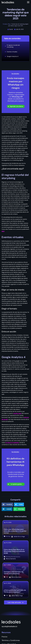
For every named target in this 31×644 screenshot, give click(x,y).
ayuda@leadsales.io (9, 626)
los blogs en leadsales (12, 443)
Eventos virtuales (12, 52)
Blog (9, 24)
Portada (5, 24)
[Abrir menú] (28, 2)
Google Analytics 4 (13, 56)
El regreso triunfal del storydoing (13, 46)
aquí (3, 231)
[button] (7, 505)
